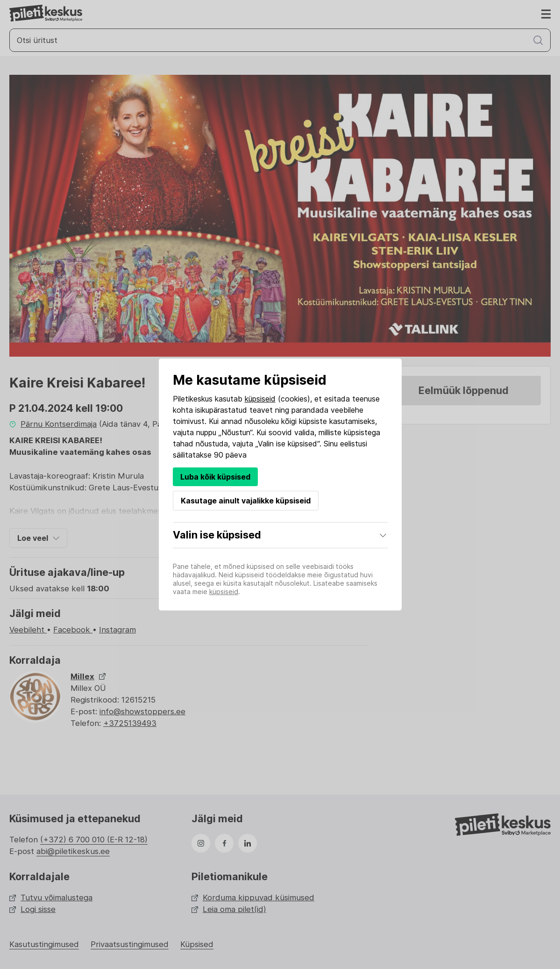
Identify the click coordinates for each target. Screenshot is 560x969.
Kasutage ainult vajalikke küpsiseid (246, 501)
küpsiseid (260, 399)
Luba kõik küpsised (215, 477)
